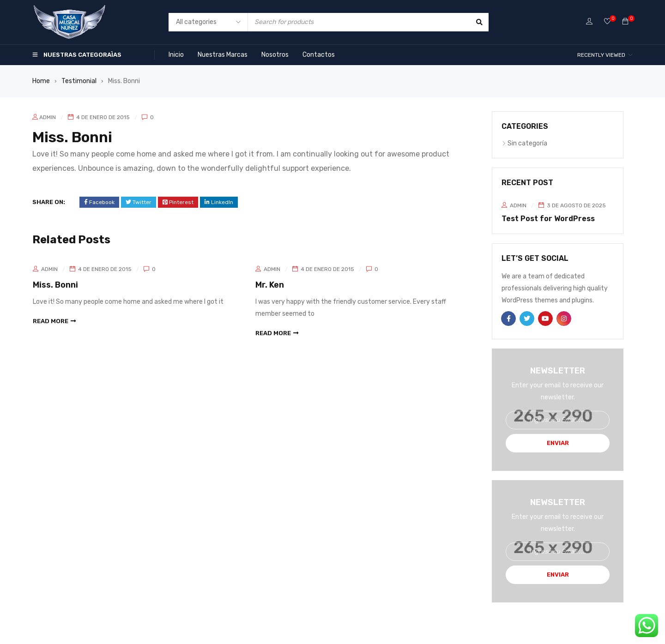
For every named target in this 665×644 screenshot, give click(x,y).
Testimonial (79, 81)
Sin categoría (527, 143)
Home (41, 81)
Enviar (558, 443)
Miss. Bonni (55, 285)
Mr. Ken (270, 285)
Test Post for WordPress (548, 219)
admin (48, 117)
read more (51, 321)
